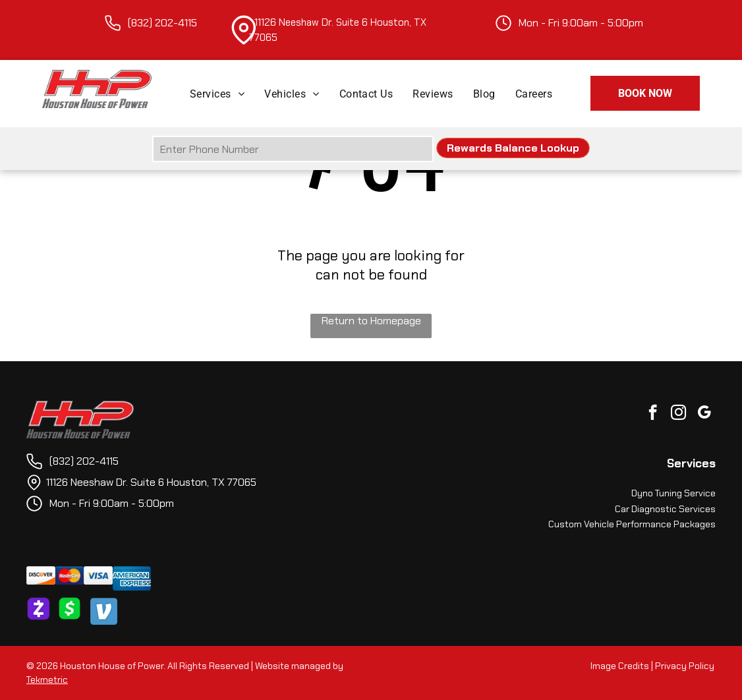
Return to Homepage (371, 321)
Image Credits (620, 666)
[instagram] (678, 414)
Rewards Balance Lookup (513, 148)
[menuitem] (217, 93)
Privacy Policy (685, 666)
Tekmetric (47, 680)
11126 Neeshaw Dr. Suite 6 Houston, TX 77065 (151, 482)
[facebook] (653, 414)
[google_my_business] (704, 414)
